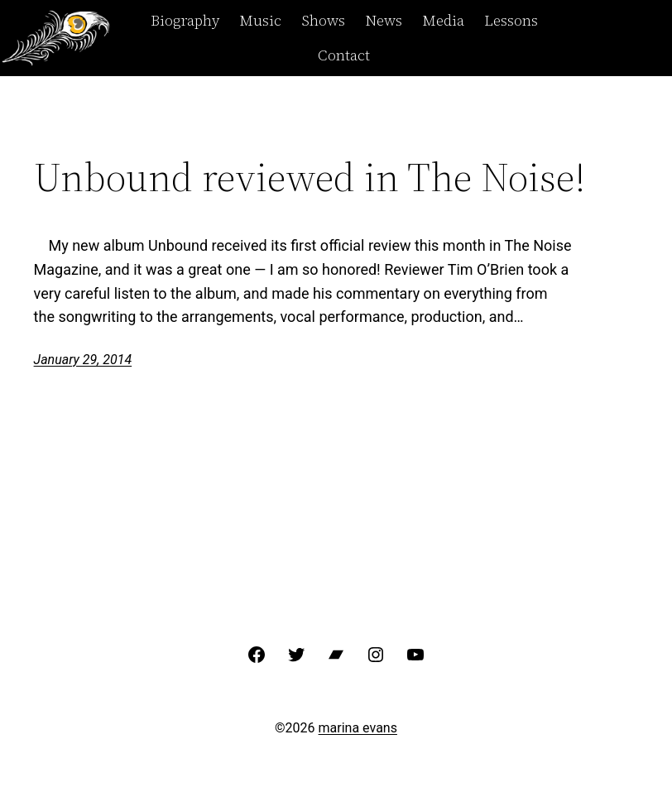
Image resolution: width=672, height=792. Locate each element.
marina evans (358, 728)
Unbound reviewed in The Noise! (310, 177)
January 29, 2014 (83, 360)
